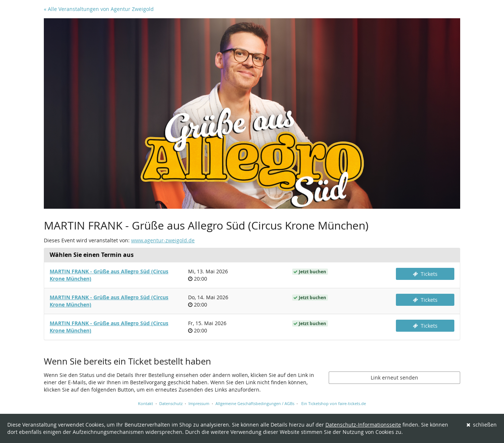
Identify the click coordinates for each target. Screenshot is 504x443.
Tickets (425, 274)
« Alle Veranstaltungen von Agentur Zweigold (99, 9)
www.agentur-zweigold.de (163, 240)
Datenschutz (171, 403)
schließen (482, 425)
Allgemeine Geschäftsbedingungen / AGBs (255, 403)
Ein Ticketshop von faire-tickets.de (334, 403)
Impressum (199, 403)
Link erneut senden (394, 377)
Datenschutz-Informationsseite (363, 425)
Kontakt (146, 403)
